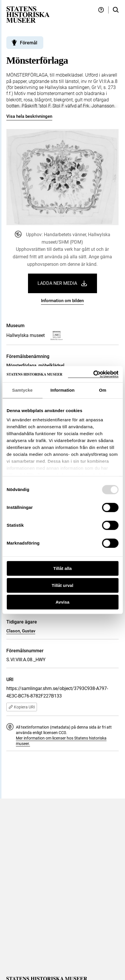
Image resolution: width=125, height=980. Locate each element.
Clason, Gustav (21, 631)
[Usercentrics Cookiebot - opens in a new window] (93, 374)
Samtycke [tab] (22, 390)
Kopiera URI (22, 707)
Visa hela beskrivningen (29, 116)
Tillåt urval (62, 585)
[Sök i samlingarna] (116, 10)
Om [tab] (103, 390)
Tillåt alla (63, 568)
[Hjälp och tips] (101, 10)
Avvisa (63, 602)
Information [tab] (63, 390)
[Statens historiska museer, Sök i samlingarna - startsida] (28, 14)
